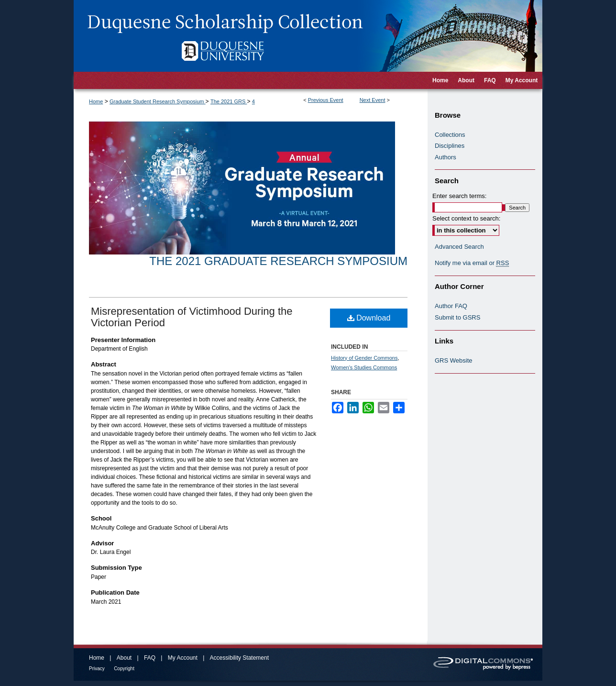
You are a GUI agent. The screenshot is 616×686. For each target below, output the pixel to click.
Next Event (373, 100)
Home (96, 101)
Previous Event (326, 100)
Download (369, 318)
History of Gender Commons (364, 358)
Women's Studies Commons (364, 367)
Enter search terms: (459, 196)
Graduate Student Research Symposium (158, 101)
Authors (445, 157)
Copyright (124, 669)
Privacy (97, 669)
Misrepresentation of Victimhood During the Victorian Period (192, 317)
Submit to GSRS (457, 317)
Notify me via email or (472, 263)
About (124, 658)
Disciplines (450, 146)
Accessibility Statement (239, 658)
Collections (450, 135)
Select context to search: (466, 218)
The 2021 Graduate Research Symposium (278, 261)
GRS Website (454, 360)
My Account (183, 658)
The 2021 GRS (229, 101)
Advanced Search (459, 247)
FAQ (150, 658)
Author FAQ (451, 306)
